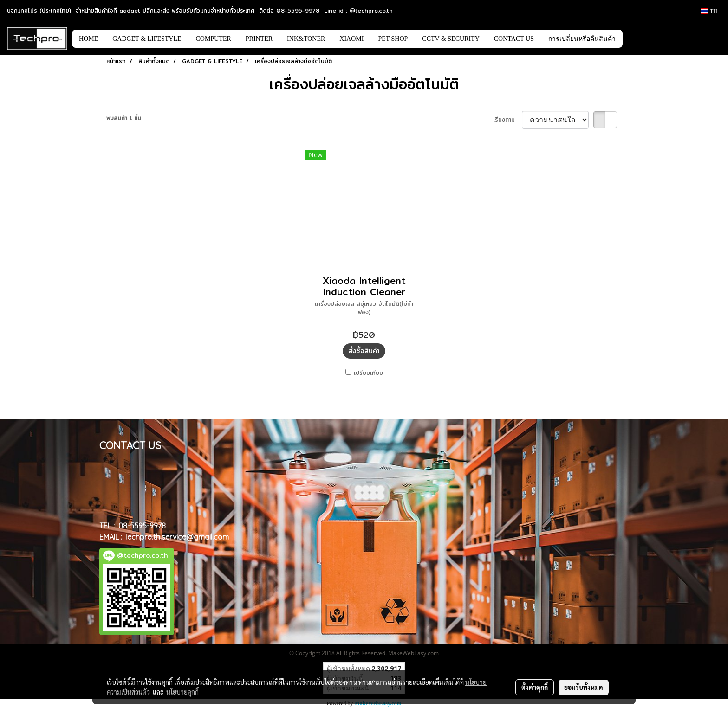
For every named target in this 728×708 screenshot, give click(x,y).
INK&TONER (306, 39)
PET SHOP (393, 39)
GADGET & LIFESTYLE (147, 39)
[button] (637, 39)
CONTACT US (514, 39)
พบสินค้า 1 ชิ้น (124, 118)
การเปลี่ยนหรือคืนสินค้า (582, 39)
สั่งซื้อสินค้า (364, 351)
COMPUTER (214, 39)
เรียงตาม (507, 120)
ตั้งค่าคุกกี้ (535, 687)
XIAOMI (351, 39)
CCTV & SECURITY (451, 39)
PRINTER (259, 39)
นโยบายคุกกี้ (182, 692)
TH (709, 11)
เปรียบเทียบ (368, 373)
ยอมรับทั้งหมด (584, 687)
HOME (88, 39)
